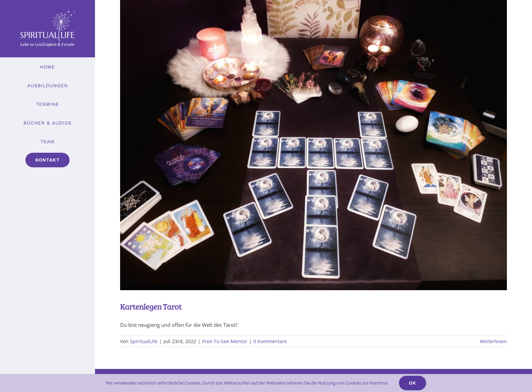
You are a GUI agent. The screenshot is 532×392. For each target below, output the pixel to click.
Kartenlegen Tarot (151, 306)
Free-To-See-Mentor (225, 341)
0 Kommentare (270, 341)
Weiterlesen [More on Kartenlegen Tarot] (493, 341)
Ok (413, 383)
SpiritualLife (144, 341)
